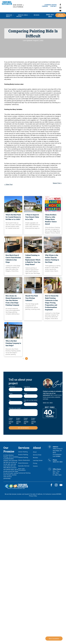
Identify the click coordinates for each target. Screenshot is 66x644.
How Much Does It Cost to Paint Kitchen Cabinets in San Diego (13, 259)
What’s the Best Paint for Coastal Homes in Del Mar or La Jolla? (13, 217)
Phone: (11, 393)
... (36, 358)
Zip (10, 400)
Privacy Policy (33, 496)
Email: (25, 393)
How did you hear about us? (31, 401)
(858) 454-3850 (58, 462)
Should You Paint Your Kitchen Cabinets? (32, 298)
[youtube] (60, 11)
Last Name (27, 387)
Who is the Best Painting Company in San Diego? (13, 343)
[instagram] (60, 8)
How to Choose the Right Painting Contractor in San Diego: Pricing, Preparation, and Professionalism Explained (52, 303)
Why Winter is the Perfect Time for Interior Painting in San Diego (52, 259)
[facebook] (60, 5)
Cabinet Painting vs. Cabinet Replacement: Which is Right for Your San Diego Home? (33, 260)
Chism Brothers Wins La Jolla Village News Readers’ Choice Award (51, 219)
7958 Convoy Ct (58, 449)
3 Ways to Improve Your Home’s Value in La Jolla (32, 217)
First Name (12, 387)
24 (40, 358)
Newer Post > (57, 183)
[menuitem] (50, 5)
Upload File (11, 422)
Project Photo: (11, 419)
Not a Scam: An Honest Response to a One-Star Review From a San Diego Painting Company (13, 300)
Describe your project (15, 408)
